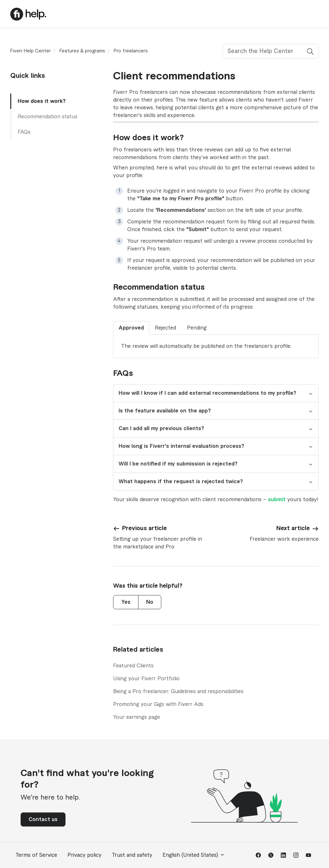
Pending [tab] (197, 328)
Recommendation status (48, 117)
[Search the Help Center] (271, 51)
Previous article (144, 528)
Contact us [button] (43, 819)
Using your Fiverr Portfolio (146, 679)
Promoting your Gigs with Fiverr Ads (158, 704)
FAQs (24, 132)
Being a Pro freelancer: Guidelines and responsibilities (178, 692)
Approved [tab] (131, 328)
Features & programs (82, 51)
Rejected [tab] (165, 328)
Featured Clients (133, 666)
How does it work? (42, 101)
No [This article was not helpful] (150, 602)
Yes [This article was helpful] (126, 602)
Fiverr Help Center (31, 51)
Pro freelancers (131, 51)
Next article (293, 528)
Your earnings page (137, 717)
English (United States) (194, 855)
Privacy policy (84, 855)
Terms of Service (36, 855)
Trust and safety (132, 855)
